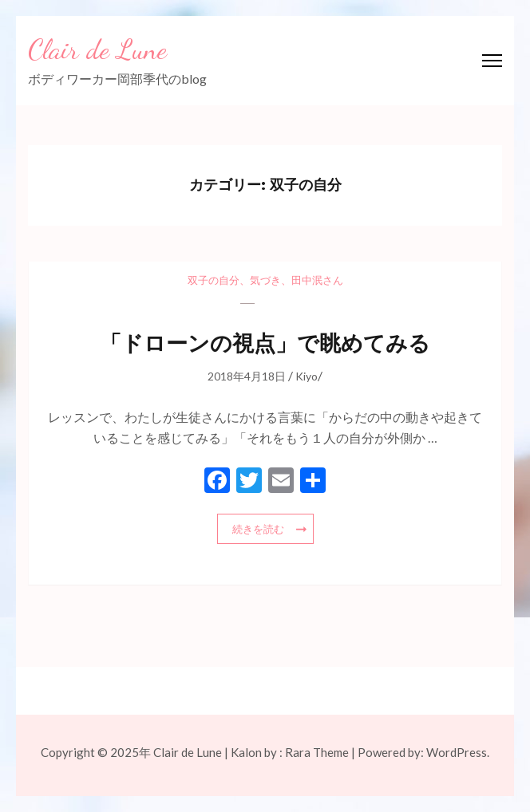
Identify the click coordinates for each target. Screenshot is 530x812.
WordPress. (458, 752)
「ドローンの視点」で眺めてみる (265, 343)
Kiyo (307, 376)
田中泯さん (317, 280)
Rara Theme (317, 752)
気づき (265, 280)
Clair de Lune (97, 49)
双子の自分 (214, 280)
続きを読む (258, 529)
